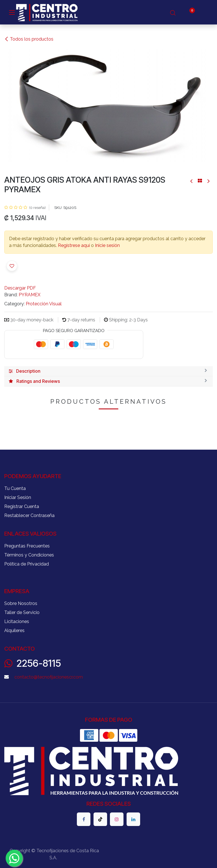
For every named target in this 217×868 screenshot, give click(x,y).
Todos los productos (29, 39)
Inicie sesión (107, 245)
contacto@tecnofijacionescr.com (49, 677)
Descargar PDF (20, 288)
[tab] (108, 371)
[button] (12, 266)
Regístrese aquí (74, 245)
